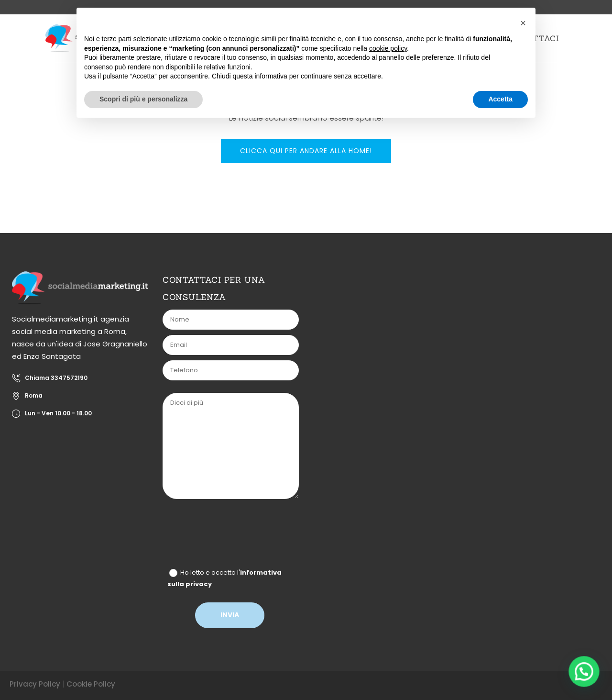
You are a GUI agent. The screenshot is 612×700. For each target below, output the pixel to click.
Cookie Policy (91, 684)
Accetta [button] (500, 99)
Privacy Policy (35, 684)
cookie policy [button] (388, 48)
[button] (584, 672)
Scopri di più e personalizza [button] (143, 99)
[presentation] (238, 536)
